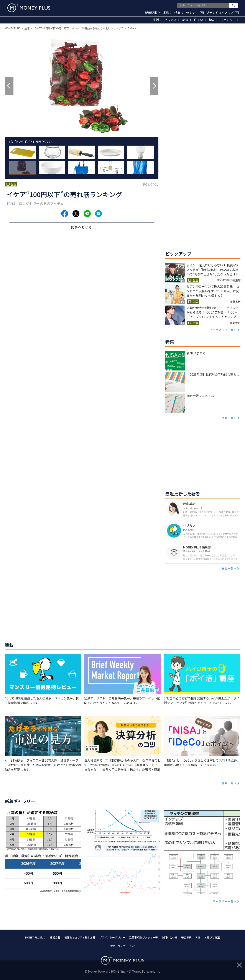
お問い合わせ (169, 937)
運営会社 (55, 937)
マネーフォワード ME (123, 946)
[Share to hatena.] (99, 214)
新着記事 (152, 13)
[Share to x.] (76, 214)
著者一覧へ (229, 568)
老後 (187, 20)
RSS (198, 937)
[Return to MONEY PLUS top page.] (29, 8)
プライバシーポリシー (112, 937)
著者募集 (186, 937)
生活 (157, 20)
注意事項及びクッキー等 (143, 937)
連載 (167, 13)
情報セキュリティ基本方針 (80, 937)
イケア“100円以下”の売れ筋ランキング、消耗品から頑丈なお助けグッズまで (79, 28)
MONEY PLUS (13, 28)
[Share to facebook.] (65, 214)
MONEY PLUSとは (36, 937)
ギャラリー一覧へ (225, 901)
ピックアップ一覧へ (223, 330)
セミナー (195, 13)
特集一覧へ (229, 418)
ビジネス (172, 20)
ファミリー (229, 20)
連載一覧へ (229, 783)
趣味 (213, 20)
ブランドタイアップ (222, 13)
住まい (200, 20)
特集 (179, 13)
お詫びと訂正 (212, 937)
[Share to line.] (87, 214)
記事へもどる (82, 227)
